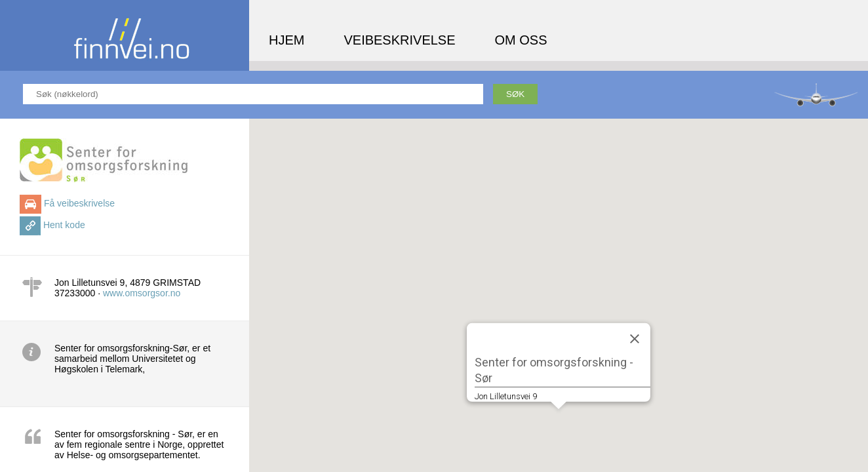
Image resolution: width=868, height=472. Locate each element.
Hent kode (64, 225)
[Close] (635, 338)
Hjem (286, 40)
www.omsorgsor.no (142, 293)
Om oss (521, 40)
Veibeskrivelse (399, 40)
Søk (515, 94)
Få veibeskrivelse (79, 203)
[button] (559, 421)
